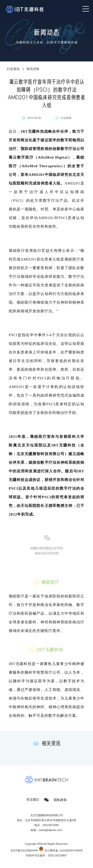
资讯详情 (33, 69)
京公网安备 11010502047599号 (61, 850)
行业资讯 (13, 69)
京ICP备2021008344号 (24, 850)
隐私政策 (60, 800)
